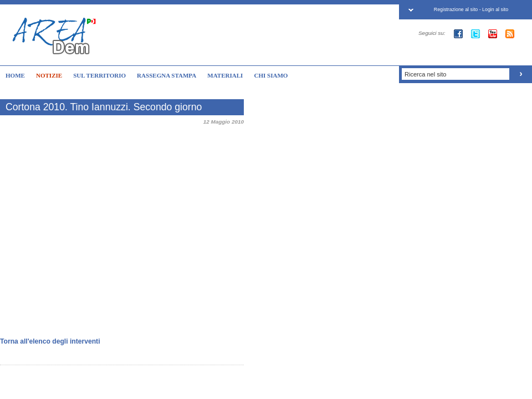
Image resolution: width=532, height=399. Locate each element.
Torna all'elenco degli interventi (50, 341)
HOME (15, 75)
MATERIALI (225, 75)
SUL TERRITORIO (99, 75)
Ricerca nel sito (425, 74)
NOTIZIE (49, 75)
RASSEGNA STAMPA (167, 75)
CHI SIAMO (271, 75)
